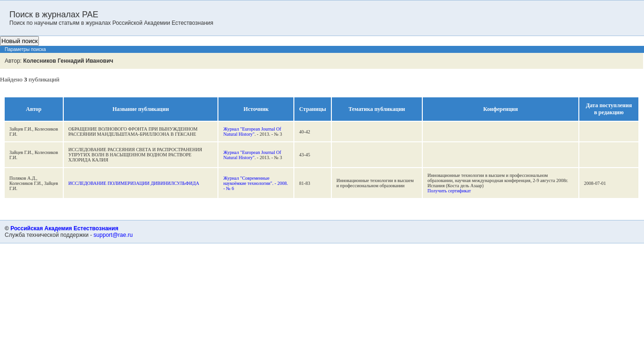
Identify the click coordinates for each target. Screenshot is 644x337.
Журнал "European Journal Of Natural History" (252, 132)
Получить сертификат (449, 191)
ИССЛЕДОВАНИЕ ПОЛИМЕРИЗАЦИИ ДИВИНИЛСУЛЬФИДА (134, 183)
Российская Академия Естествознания (64, 228)
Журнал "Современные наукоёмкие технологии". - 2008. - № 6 (255, 183)
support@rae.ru (113, 235)
